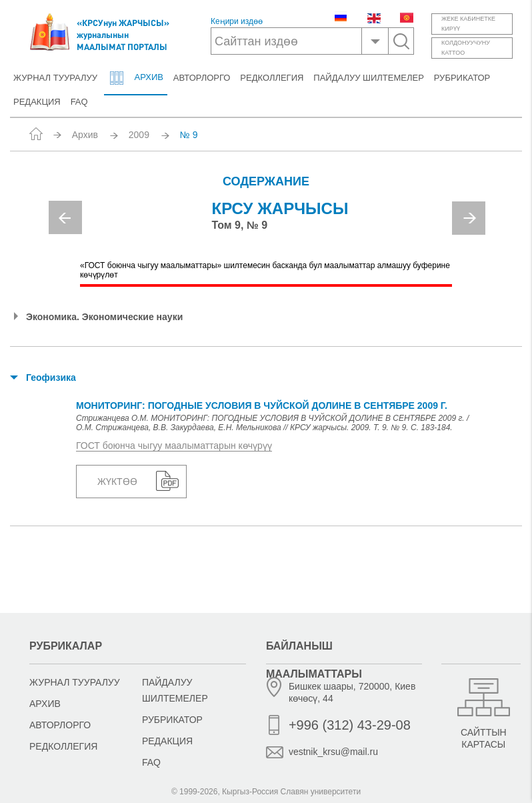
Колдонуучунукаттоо (466, 48)
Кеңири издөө (237, 22)
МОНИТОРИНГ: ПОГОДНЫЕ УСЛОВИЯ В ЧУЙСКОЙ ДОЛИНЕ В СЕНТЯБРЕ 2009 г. (262, 406)
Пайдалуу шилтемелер (369, 78)
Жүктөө (117, 482)
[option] (266, 222)
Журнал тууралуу (55, 78)
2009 (139, 135)
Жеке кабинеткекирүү (468, 24)
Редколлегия (272, 78)
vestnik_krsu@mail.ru (333, 752)
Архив (135, 78)
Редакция (37, 102)
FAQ (79, 102)
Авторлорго (202, 78)
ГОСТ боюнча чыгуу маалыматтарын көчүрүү (174, 446)
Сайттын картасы (484, 738)
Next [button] (469, 218)
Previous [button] (65, 217)
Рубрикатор (462, 78)
